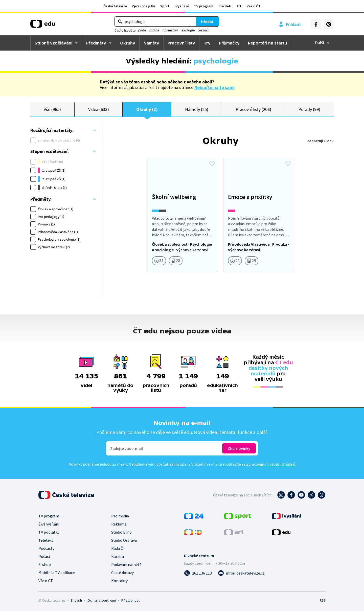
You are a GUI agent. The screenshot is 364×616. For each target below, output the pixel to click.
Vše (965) (52, 112)
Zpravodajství (144, 6)
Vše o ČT (254, 6)
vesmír (204, 30)
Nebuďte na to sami (214, 87)
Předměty (96, 43)
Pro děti (225, 6)
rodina (154, 30)
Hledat (207, 21)
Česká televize (115, 6)
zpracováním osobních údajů (271, 469)
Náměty (151, 43)
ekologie (188, 30)
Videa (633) (99, 112)
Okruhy (128, 43)
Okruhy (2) (147, 112)
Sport (165, 6)
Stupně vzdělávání (53, 43)
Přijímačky (229, 43)
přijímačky (170, 30)
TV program (204, 6)
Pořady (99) (309, 112)
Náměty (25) (197, 112)
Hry (207, 43)
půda (142, 30)
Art (239, 6)
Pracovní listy (181, 43)
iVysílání (182, 6)
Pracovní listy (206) (253, 112)
